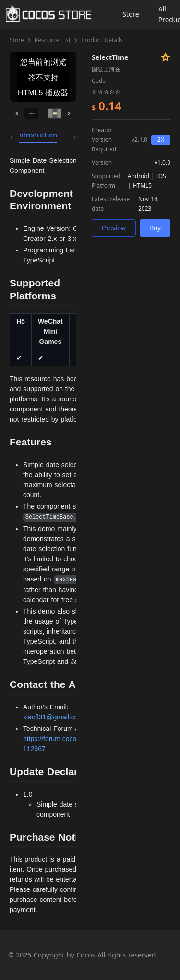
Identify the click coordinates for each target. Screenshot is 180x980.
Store (17, 40)
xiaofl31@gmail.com (53, 717)
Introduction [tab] (37, 135)
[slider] (106, 91)
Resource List (53, 40)
